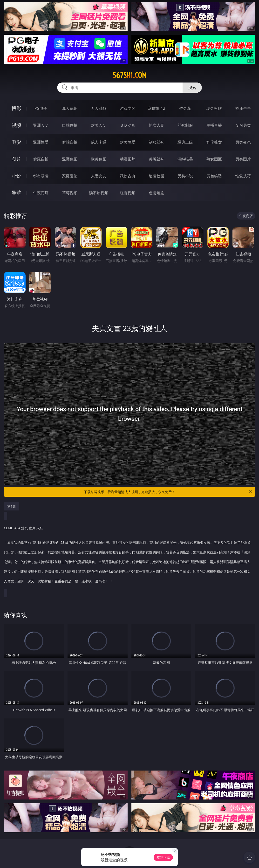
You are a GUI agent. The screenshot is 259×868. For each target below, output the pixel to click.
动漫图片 (128, 159)
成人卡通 (99, 142)
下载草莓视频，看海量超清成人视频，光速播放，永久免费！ (168, 492)
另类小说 (185, 176)
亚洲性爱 (41, 142)
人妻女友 (99, 176)
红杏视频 (128, 193)
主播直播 (214, 125)
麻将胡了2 (156, 108)
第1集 (12, 506)
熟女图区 (214, 159)
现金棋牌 (214, 108)
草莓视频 (70, 193)
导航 (16, 193)
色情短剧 (157, 193)
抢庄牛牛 (243, 108)
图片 (16, 159)
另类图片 (243, 159)
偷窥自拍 (41, 159)
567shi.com (129, 75)
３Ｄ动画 (128, 125)
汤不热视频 (99, 193)
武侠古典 (128, 176)
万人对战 (99, 108)
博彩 (16, 108)
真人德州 (70, 108)
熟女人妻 (157, 125)
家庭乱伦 (70, 176)
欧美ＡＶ (99, 125)
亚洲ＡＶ (41, 125)
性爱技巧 (243, 176)
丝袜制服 (185, 125)
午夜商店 (41, 193)
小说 (16, 176)
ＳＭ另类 (243, 125)
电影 (16, 142)
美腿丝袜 (157, 159)
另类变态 (243, 142)
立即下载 (163, 857)
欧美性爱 (128, 142)
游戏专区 (128, 108)
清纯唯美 (185, 159)
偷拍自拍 (70, 142)
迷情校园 (157, 176)
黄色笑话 (214, 176)
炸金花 (185, 108)
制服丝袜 (157, 142)
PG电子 (41, 108)
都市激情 (41, 176)
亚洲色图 (70, 159)
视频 (16, 125)
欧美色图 (99, 159)
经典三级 (185, 142)
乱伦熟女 (214, 142)
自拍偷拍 (70, 125)
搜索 (192, 88)
